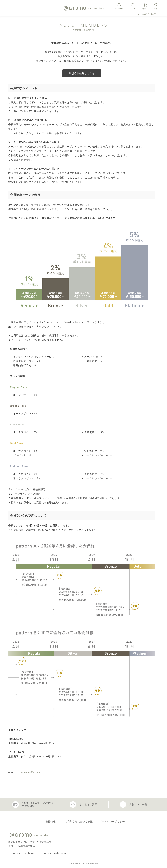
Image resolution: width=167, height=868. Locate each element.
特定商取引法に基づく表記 (77, 821)
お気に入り (133, 6)
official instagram (55, 853)
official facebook (24, 853)
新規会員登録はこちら (82, 73)
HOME (12, 772)
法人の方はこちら (150, 14)
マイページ (119, 6)
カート (145, 6)
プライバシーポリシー (112, 821)
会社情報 (51, 821)
